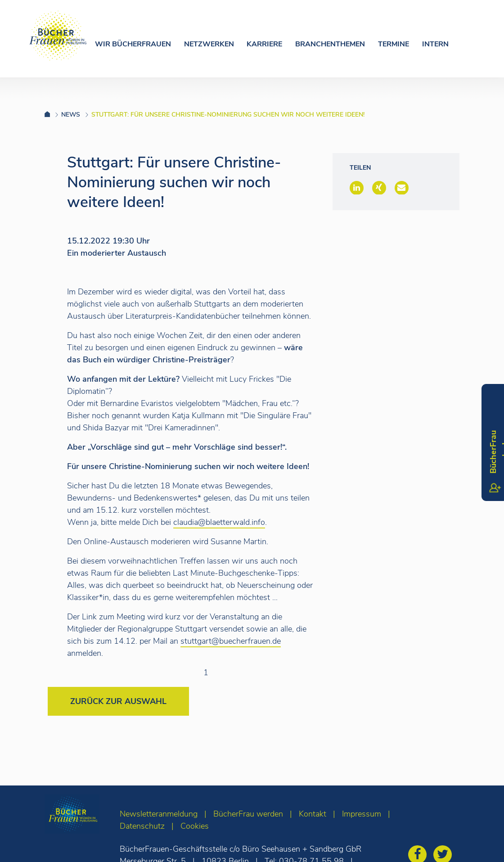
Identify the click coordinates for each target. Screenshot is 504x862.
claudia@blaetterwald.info (219, 522)
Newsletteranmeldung (159, 814)
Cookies (195, 826)
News (71, 115)
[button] (357, 188)
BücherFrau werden (248, 814)
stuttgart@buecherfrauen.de (231, 641)
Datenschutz (142, 826)
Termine (394, 44)
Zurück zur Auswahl (118, 701)
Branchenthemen (330, 44)
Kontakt (313, 814)
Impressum (362, 814)
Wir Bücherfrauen (133, 44)
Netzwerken (209, 44)
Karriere (264, 44)
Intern (435, 44)
